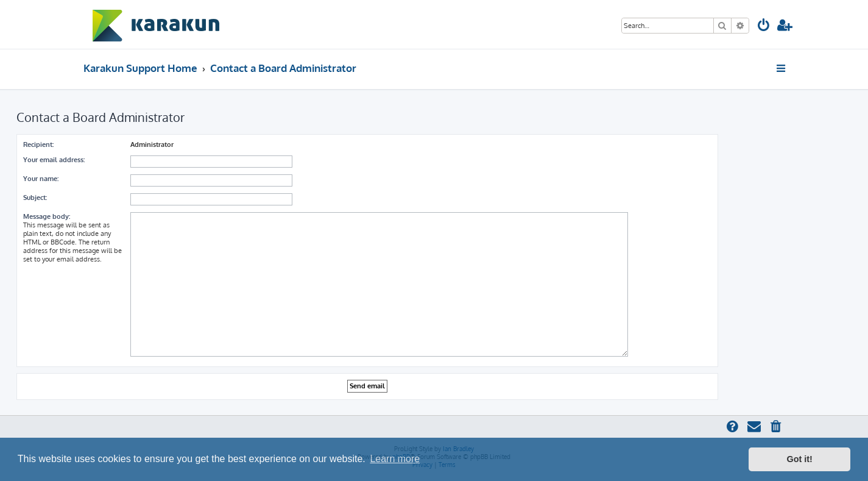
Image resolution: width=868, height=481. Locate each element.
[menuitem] (764, 27)
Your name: (41, 179)
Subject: (35, 198)
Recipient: (38, 144)
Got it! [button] (800, 459)
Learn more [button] (395, 459)
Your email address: (54, 160)
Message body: (47, 216)
